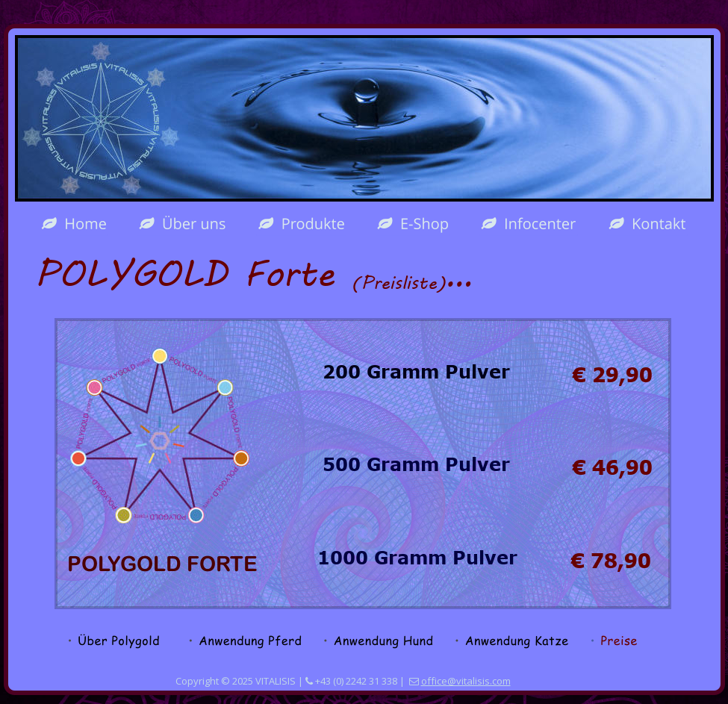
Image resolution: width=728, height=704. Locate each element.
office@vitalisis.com (466, 681)
